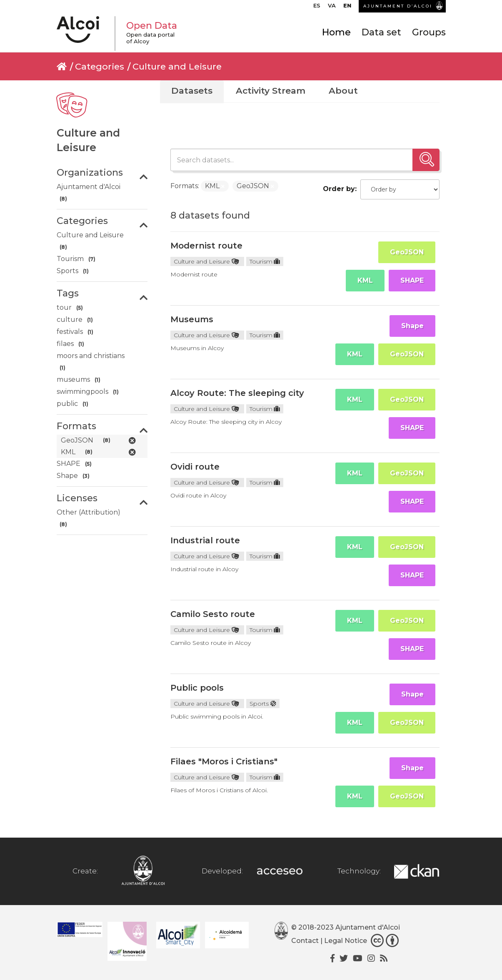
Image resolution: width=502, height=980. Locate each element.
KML (365, 280)
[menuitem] (317, 7)
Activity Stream (271, 91)
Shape (412, 326)
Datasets (192, 91)
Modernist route (206, 246)
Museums (192, 319)
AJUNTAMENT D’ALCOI (398, 6)
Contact (305, 941)
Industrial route (205, 540)
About (343, 91)
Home (336, 32)
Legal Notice (346, 941)
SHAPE (412, 280)
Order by (339, 189)
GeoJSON (407, 252)
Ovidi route (195, 467)
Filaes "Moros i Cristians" (224, 761)
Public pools (197, 688)
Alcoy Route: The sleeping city (237, 393)
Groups (429, 32)
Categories (100, 66)
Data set (381, 32)
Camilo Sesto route (213, 614)
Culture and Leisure (177, 66)
